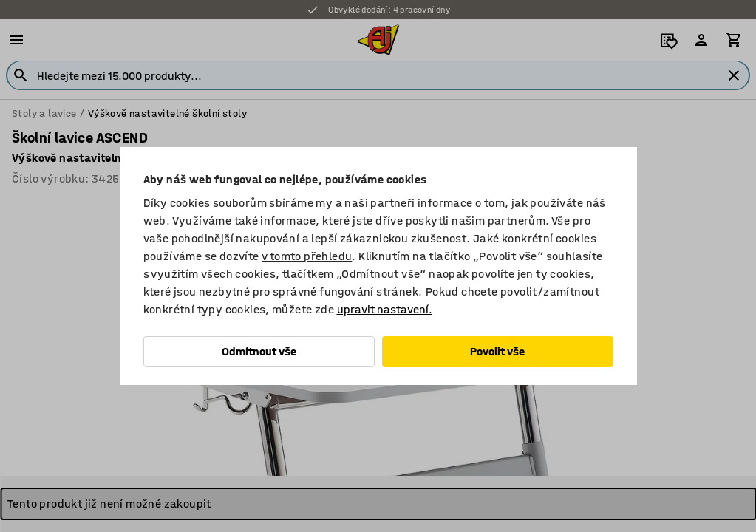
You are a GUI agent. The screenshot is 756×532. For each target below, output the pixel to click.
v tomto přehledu (307, 256)
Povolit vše (497, 351)
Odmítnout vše (259, 351)
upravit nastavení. (385, 309)
